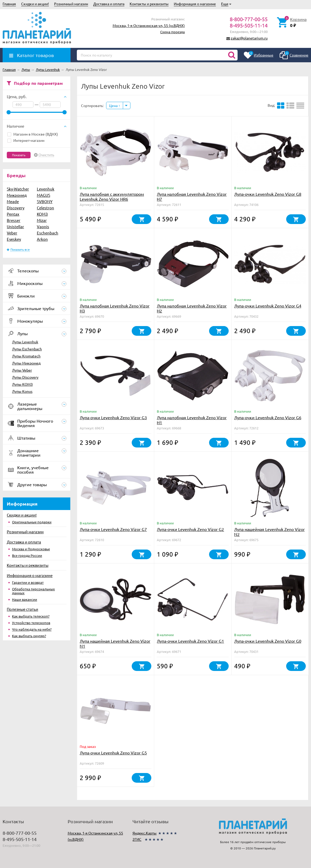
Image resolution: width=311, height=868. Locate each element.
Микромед (17, 195)
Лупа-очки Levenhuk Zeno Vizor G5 (113, 753)
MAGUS (44, 195)
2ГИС (137, 839)
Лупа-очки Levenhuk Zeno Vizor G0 (268, 641)
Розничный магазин (71, 4)
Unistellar (15, 226)
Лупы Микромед (26, 363)
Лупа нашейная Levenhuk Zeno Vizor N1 (115, 643)
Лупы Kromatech (26, 356)
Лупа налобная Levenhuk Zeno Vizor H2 (192, 308)
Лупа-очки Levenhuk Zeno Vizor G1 (190, 641)
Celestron (45, 208)
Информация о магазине (195, 4)
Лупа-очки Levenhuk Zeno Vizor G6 (268, 417)
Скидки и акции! (35, 4)
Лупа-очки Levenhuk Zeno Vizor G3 (113, 417)
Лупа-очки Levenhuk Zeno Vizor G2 (190, 529)
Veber (12, 233)
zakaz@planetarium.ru (249, 38)
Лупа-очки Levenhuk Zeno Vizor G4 (268, 306)
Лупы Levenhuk (25, 342)
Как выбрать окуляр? (29, 636)
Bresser (14, 220)
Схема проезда (172, 32)
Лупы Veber (22, 370)
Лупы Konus (22, 391)
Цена (115, 105)
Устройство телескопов (31, 623)
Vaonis (43, 226)
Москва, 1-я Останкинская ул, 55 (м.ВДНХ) (149, 25)
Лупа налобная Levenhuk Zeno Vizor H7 (192, 196)
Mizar (42, 220)
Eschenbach (48, 233)
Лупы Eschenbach (27, 349)
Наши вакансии (25, 599)
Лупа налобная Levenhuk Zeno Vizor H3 (115, 308)
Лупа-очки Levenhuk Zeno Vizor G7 (113, 529)
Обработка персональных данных (33, 591)
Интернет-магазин (26, 140)
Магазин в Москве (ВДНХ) (33, 134)
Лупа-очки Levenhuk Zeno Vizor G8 (268, 194)
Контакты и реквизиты (149, 4)
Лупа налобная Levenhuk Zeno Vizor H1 (192, 420)
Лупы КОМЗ (22, 384)
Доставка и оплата (109, 4)
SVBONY (45, 201)
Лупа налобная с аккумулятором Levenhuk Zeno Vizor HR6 (112, 196)
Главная (9, 4)
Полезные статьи (22, 609)
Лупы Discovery (25, 377)
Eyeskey (14, 239)
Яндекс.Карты (145, 833)
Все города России (27, 555)
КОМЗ (42, 214)
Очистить (46, 155)
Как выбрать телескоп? (31, 616)
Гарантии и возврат (28, 582)
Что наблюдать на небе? (32, 629)
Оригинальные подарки (32, 522)
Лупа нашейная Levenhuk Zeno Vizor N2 (269, 532)
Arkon (42, 239)
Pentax (13, 214)
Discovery (16, 208)
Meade (13, 201)
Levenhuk (46, 189)
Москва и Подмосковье (31, 549)
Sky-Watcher (18, 189)
